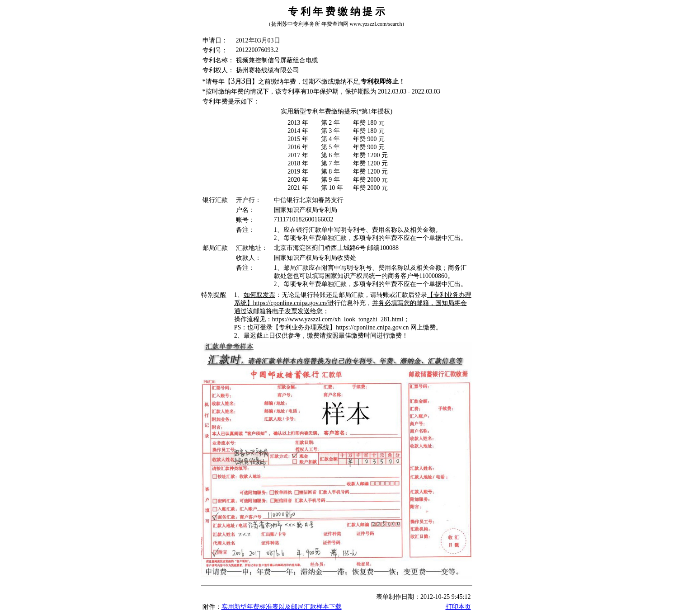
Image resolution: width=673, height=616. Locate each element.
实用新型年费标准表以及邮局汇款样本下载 (282, 607)
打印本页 (458, 607)
